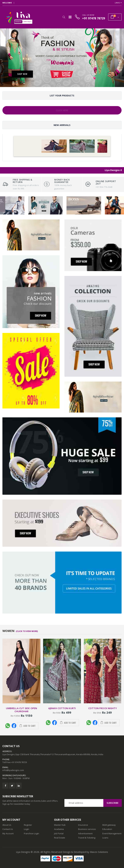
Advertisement (85, 833)
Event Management (112, 833)
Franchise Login (31, 833)
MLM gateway (109, 825)
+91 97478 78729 (19, 762)
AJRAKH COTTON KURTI (62, 708)
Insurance (83, 825)
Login (26, 829)
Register (28, 825)
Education (107, 829)
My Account (8, 833)
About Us (7, 825)
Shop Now (22, 74)
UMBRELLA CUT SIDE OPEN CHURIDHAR (21, 710)
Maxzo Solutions (99, 852)
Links (117, 3)
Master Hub (60, 825)
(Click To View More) (27, 631)
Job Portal (59, 833)
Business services (87, 829)
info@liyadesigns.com (13, 770)
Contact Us (8, 829)
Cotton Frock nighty (103, 708)
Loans (105, 838)
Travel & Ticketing (87, 838)
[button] (64, 17)
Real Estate (60, 838)
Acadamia (59, 829)
